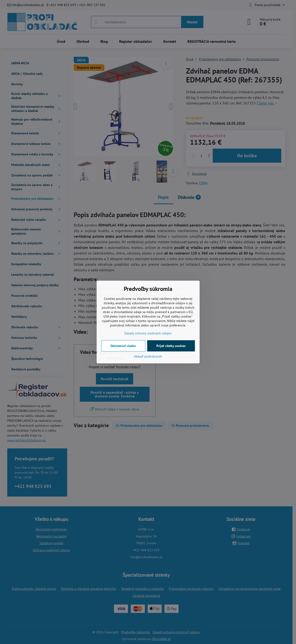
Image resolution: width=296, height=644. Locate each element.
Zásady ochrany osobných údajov (148, 333)
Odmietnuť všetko (123, 346)
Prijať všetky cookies (171, 346)
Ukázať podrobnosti (148, 356)
